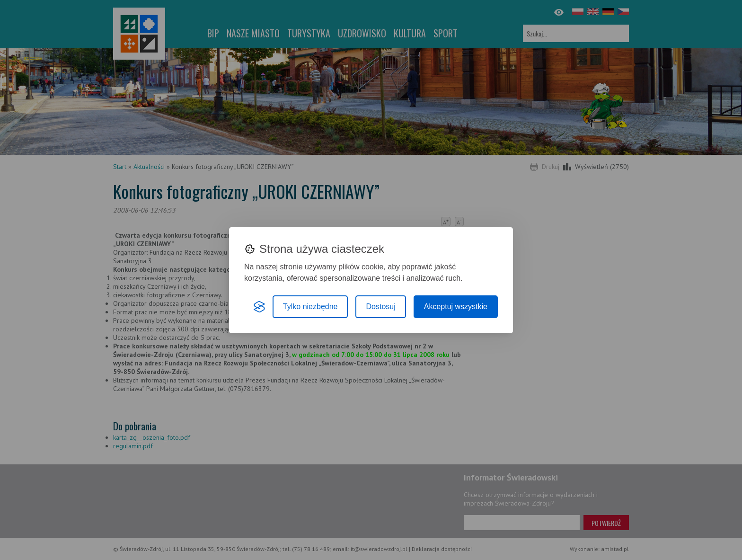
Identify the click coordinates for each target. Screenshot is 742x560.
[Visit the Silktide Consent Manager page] (259, 307)
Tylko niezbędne (310, 307)
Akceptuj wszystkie (456, 307)
